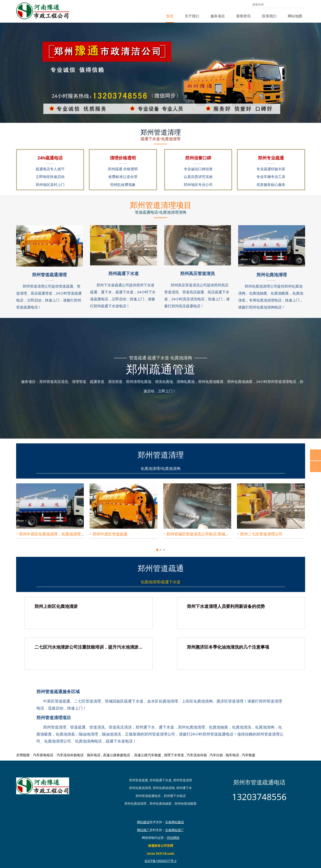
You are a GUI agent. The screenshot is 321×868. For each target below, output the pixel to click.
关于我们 (192, 16)
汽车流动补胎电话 (70, 755)
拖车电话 (94, 755)
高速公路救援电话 (117, 755)
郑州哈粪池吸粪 (186, 803)
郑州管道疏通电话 (148, 796)
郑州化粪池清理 (140, 788)
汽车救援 (249, 755)
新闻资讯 (243, 16)
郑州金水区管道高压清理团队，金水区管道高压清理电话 (141, 534)
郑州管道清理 (183, 780)
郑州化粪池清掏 (164, 788)
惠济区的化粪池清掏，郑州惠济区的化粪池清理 (281, 534)
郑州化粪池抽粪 (160, 803)
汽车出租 (216, 755)
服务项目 (218, 16)
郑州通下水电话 (175, 796)
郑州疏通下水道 (160, 780)
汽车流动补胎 (197, 755)
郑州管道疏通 (138, 780)
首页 (170, 16)
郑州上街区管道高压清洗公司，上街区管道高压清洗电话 (67, 534)
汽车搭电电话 (43, 755)
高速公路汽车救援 (148, 755)
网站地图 (295, 16)
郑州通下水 (184, 788)
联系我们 (269, 16)
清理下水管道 (174, 755)
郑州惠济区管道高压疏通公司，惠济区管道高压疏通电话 (215, 534)
